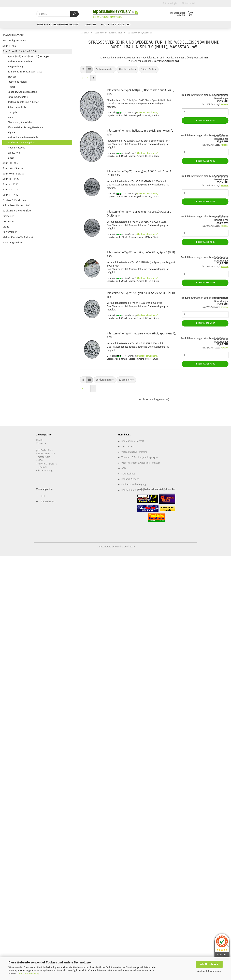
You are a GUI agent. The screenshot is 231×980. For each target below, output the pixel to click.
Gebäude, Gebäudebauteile (22, 92)
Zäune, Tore (14, 153)
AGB (124, 468)
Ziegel (11, 158)
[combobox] (105, 69)
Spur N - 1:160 (10, 184)
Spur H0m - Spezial (13, 174)
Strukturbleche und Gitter (17, 211)
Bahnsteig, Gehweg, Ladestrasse (25, 72)
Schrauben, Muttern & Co (17, 205)
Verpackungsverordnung (134, 452)
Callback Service (130, 479)
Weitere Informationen (209, 971)
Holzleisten (9, 221)
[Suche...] (75, 14)
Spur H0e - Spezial (13, 168)
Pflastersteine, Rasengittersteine (25, 127)
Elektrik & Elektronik (14, 200)
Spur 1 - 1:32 (9, 46)
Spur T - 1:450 (10, 195)
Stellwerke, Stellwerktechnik (23, 138)
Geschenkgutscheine (14, 41)
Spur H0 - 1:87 (10, 163)
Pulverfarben (10, 232)
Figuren (12, 87)
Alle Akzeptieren (209, 964)
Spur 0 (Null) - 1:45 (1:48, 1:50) (20, 51)
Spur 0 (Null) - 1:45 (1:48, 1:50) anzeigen (28, 56)
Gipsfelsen (8, 216)
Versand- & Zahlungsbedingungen (58, 24)
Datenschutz (128, 474)
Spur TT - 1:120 (11, 179)
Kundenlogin (170, 3)
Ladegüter (13, 112)
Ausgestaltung (15, 67)
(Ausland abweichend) (148, 113)
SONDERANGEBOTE (13, 35)
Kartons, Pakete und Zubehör (23, 102)
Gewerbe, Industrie (18, 97)
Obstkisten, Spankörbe (20, 122)
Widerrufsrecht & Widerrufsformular (141, 463)
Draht (6, 227)
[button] (83, 69)
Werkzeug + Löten (13, 243)
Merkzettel (188, 3)
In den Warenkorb (205, 120)
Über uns (90, 24)
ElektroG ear (128, 447)
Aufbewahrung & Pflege (20, 62)
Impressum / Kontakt (133, 441)
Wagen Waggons (16, 148)
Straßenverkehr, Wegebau (21, 143)
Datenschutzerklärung (28, 973)
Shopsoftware (104, 547)
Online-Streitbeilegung (116, 24)
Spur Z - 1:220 (10, 190)
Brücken (12, 77)
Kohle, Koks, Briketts (19, 107)
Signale (12, 133)
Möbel (11, 117)
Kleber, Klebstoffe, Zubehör (18, 237)
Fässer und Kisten (17, 82)
